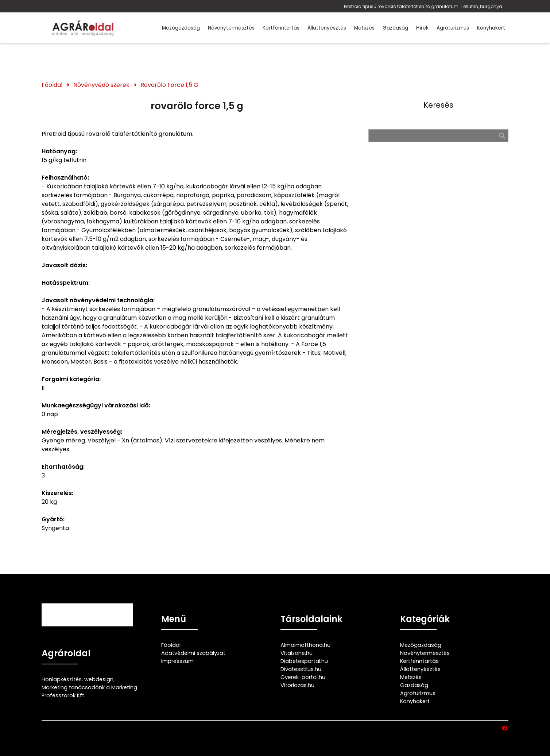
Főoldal (52, 85)
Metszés (364, 28)
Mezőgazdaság (181, 28)
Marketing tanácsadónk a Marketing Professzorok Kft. (89, 691)
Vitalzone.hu (297, 653)
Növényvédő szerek (101, 85)
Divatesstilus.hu (301, 669)
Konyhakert (491, 28)
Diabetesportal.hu (304, 661)
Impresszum (177, 661)
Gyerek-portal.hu (303, 677)
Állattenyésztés (327, 28)
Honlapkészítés (62, 679)
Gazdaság (395, 28)
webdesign (99, 679)
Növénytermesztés (231, 28)
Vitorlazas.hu (297, 685)
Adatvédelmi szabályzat (193, 653)
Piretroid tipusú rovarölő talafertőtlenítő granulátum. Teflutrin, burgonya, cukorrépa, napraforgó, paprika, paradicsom (424, 6)
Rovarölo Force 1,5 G (169, 85)
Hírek (422, 28)
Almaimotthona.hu (305, 645)
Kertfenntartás (281, 28)
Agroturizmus (453, 28)
